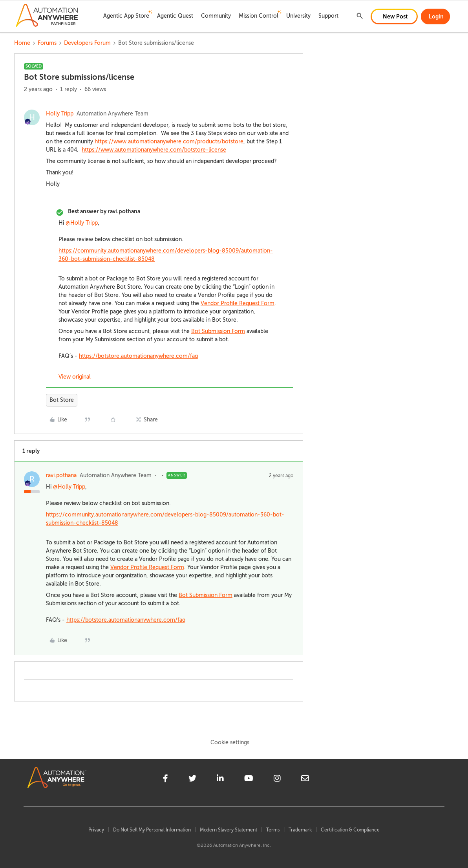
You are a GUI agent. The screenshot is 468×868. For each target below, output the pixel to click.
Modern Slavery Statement (229, 830)
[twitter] (192, 780)
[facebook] (165, 780)
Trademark (300, 830)
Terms (273, 830)
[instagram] (277, 780)
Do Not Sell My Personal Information (152, 830)
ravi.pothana (61, 475)
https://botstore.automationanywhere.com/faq (138, 356)
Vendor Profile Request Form (238, 303)
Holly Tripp (60, 114)
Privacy (96, 830)
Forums (47, 43)
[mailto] (305, 780)
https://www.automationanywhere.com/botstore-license (154, 150)
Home (22, 43)
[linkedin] (220, 780)
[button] (394, 16)
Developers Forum (87, 43)
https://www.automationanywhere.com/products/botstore (169, 142)
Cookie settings (230, 743)
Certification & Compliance (350, 830)
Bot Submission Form (218, 331)
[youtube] (249, 780)
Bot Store (62, 400)
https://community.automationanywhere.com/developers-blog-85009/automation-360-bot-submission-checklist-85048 (166, 255)
